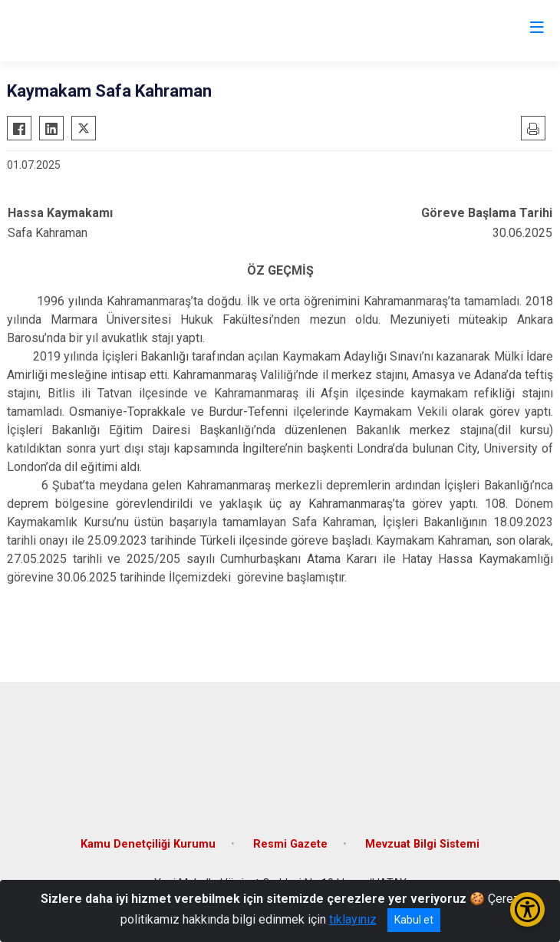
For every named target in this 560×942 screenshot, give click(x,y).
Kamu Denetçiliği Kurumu (148, 844)
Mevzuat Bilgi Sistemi (422, 844)
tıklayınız (353, 919)
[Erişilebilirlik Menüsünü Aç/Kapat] (527, 909)
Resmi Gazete (290, 844)
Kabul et (414, 920)
